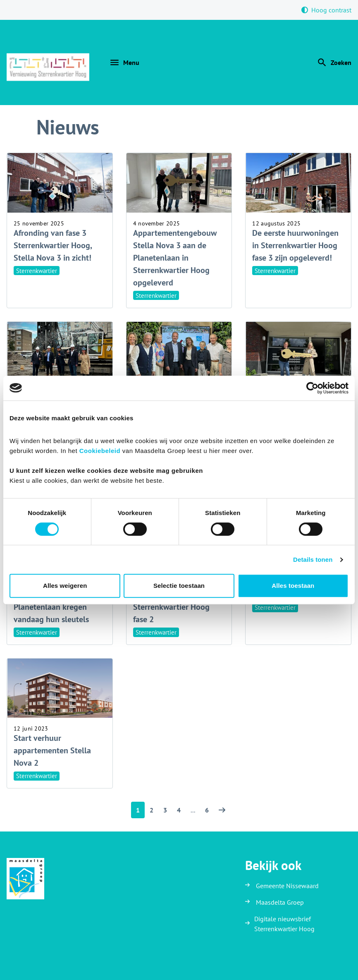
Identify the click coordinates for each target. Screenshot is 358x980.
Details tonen (313, 559)
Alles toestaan (293, 586)
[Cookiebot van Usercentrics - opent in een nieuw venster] (312, 388)
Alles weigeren (65, 586)
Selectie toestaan (179, 586)
